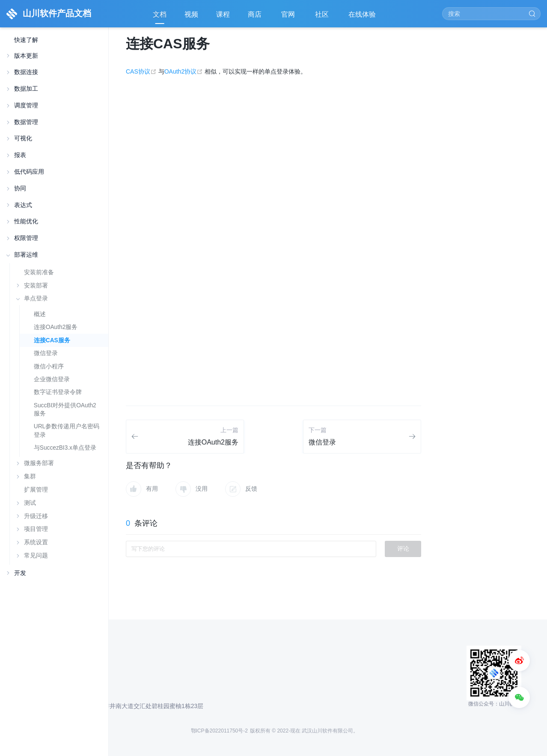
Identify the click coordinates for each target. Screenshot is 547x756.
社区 (323, 17)
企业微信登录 (52, 379)
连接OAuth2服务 (56, 327)
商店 (256, 17)
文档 (160, 14)
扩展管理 (36, 489)
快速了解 (26, 40)
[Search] (491, 14)
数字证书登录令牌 (58, 392)
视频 (191, 14)
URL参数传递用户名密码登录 (67, 430)
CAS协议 (142, 71)
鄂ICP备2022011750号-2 (219, 731)
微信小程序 (49, 366)
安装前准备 (39, 272)
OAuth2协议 (184, 71)
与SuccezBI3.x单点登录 (65, 448)
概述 (40, 314)
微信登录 (46, 353)
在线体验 (363, 17)
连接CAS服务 (52, 340)
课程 (223, 14)
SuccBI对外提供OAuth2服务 (65, 409)
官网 (289, 17)
